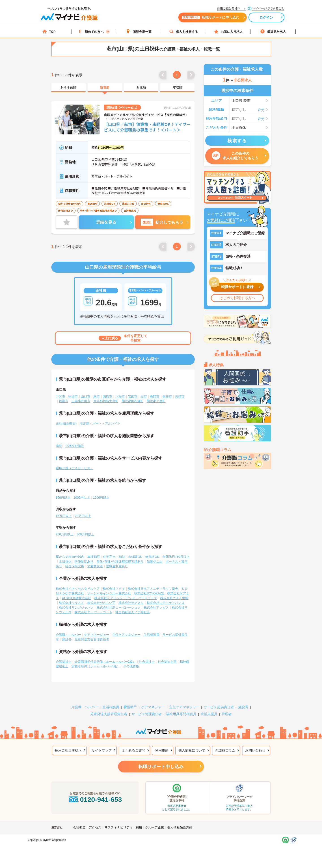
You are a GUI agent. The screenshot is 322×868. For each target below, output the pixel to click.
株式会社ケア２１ (131, 603)
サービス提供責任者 (219, 707)
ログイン (266, 17)
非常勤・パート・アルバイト (100, 423)
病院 (59, 446)
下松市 (120, 396)
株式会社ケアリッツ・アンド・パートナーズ (126, 598)
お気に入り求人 (228, 32)
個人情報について (192, 750)
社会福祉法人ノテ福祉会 (133, 612)
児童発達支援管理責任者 (92, 639)
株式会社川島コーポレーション (119, 607)
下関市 (61, 396)
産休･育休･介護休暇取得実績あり (120, 561)
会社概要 (79, 827)
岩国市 (133, 396)
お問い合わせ (255, 750)
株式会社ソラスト (71, 603)
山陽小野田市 (81, 401)
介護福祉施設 (75, 446)
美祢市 (180, 396)
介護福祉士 (64, 662)
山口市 (86, 396)
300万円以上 (85, 534)
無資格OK (152, 557)
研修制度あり (84, 561)
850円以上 (63, 498)
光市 (144, 396)
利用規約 (162, 750)
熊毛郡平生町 (156, 401)
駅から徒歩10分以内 (70, 557)
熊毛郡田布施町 (133, 401)
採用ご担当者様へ (68, 750)
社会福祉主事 (167, 662)
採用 (139, 827)
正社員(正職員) (66, 423)
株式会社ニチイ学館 (174, 598)
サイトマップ (102, 750)
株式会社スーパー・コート (93, 612)
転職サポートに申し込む (210, 17)
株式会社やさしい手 (101, 603)
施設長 (67, 639)
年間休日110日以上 (176, 557)
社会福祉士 (147, 662)
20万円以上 (83, 516)
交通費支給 (95, 566)
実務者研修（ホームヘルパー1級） (96, 666)
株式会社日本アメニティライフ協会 (153, 589)
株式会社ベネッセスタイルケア (78, 589)
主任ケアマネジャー (126, 635)
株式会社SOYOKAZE (149, 593)
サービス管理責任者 (147, 714)
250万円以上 (65, 534)
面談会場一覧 (139, 32)
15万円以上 (64, 516)
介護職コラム (225, 750)
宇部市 (73, 396)
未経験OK (135, 557)
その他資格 (131, 666)
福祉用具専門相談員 (181, 714)
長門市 (155, 396)
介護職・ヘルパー (68, 635)
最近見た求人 (273, 32)
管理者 (227, 714)
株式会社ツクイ (114, 589)
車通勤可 (94, 557)
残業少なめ (155, 561)
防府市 (108, 396)
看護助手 (130, 707)
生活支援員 (209, 714)
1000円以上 (82, 498)
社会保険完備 (75, 566)
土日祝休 (65, 561)
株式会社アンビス (156, 607)
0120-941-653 (95, 799)
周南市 (64, 401)
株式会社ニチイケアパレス (166, 603)
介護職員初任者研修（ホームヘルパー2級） (105, 662)
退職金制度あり (117, 566)
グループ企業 (155, 827)
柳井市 (167, 396)
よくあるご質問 (133, 750)
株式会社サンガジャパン (76, 607)
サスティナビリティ (119, 827)
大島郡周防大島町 (106, 401)
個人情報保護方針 (180, 827)
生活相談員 (151, 635)
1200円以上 (101, 498)
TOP (49, 32)
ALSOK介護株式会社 (77, 598)
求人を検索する (184, 32)
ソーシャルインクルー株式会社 (109, 593)
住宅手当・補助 (114, 557)
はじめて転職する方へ (237, 298)
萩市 (97, 396)
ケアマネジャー (153, 707)
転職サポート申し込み (161, 767)
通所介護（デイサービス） (75, 468)
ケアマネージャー (97, 635)
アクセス (95, 827)
